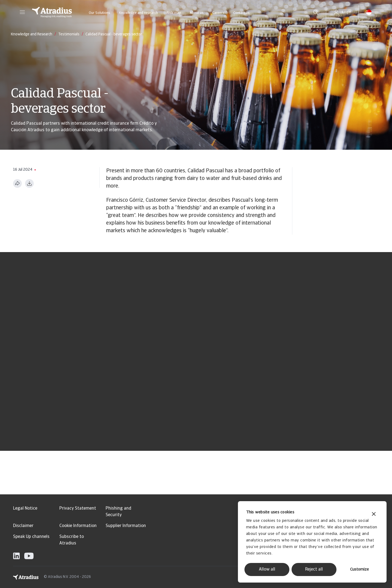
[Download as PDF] (29, 183)
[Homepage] (52, 12)
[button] (22, 12)
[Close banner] (374, 515)
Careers (218, 13)
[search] (316, 12)
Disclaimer (23, 526)
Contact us (241, 13)
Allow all (267, 569)
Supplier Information (126, 526)
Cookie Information (78, 526)
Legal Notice (25, 509)
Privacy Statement (78, 509)
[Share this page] (17, 183)
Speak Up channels (31, 537)
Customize (359, 570)
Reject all (314, 569)
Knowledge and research (138, 13)
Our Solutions (99, 13)
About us (197, 13)
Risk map (174, 13)
